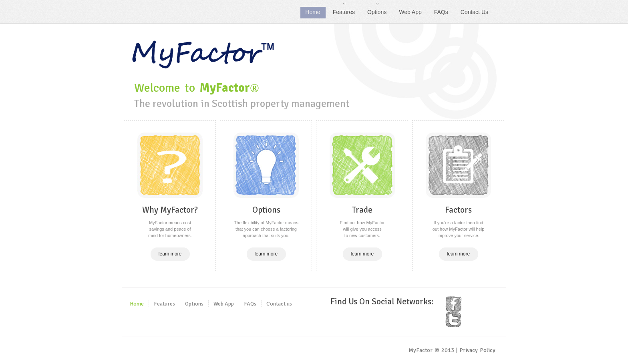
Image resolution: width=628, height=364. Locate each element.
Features (341, 11)
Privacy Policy (477, 350)
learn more (170, 254)
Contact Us (474, 12)
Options (374, 11)
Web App (410, 12)
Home (313, 12)
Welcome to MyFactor (203, 54)
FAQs (441, 12)
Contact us (279, 304)
